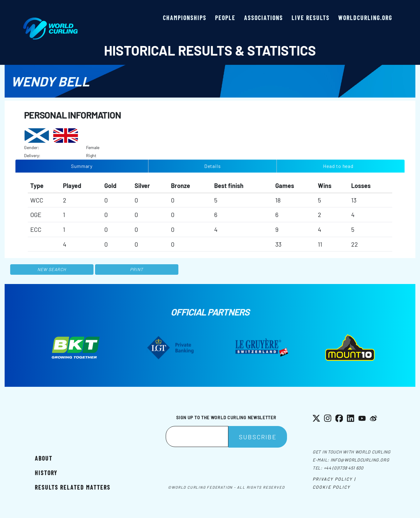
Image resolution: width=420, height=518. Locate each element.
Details (213, 166)
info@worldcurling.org (360, 460)
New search (52, 269)
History (46, 473)
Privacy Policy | (334, 479)
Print (137, 269)
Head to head (338, 166)
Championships (185, 18)
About (44, 458)
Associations (264, 18)
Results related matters (73, 487)
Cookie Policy (331, 487)
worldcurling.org (365, 18)
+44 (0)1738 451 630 (344, 468)
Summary (82, 166)
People (225, 18)
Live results (311, 18)
